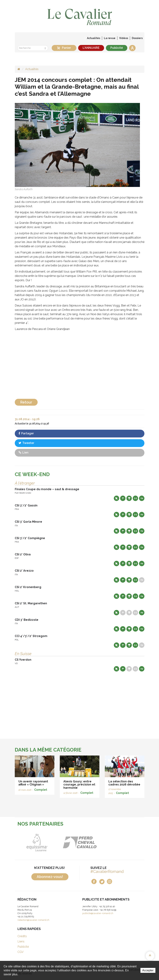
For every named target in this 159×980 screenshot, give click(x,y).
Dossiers (137, 38)
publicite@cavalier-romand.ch (98, 913)
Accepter (148, 970)
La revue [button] (110, 38)
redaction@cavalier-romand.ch (33, 920)
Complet (41, 790)
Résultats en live (135, 498)
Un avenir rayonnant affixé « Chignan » (33, 783)
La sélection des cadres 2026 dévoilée (124, 783)
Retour (26, 402)
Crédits (22, 936)
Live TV (142, 498)
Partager (26, 433)
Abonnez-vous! (50, 877)
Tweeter (26, 443)
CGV (21, 952)
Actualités (94, 38)
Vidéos (124, 38)
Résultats (129, 498)
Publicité (117, 48)
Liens (21, 941)
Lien (23, 453)
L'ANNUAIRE (91, 48)
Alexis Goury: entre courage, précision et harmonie (79, 785)
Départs (123, 498)
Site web (117, 498)
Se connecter (132, 48)
